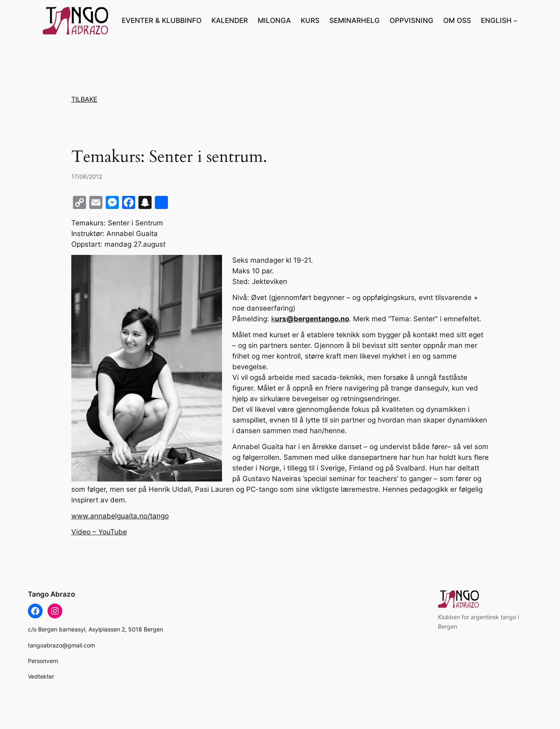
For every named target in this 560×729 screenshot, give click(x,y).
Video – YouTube (99, 532)
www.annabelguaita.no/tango (120, 516)
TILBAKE (84, 99)
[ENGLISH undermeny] (515, 20)
